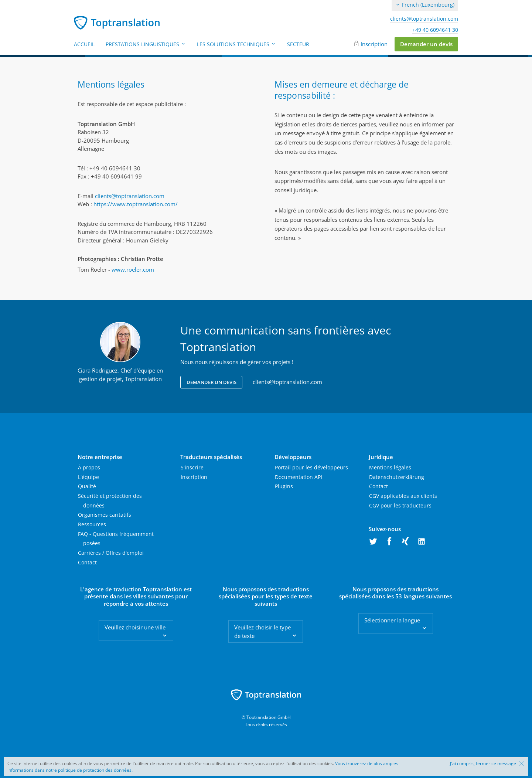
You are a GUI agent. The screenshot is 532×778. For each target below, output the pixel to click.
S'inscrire (192, 467)
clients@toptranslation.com (424, 19)
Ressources (92, 524)
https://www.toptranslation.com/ (136, 204)
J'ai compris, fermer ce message (483, 764)
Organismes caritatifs (105, 515)
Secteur (298, 44)
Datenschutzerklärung (397, 477)
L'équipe (88, 477)
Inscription (374, 44)
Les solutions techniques (236, 44)
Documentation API (299, 477)
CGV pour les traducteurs (400, 505)
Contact (87, 562)
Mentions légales (390, 467)
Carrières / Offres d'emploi (111, 553)
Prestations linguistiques (146, 44)
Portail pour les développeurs (311, 467)
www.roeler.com (133, 269)
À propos (89, 467)
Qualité (87, 486)
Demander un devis (426, 44)
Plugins (284, 486)
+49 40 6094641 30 (435, 30)
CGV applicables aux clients (403, 496)
